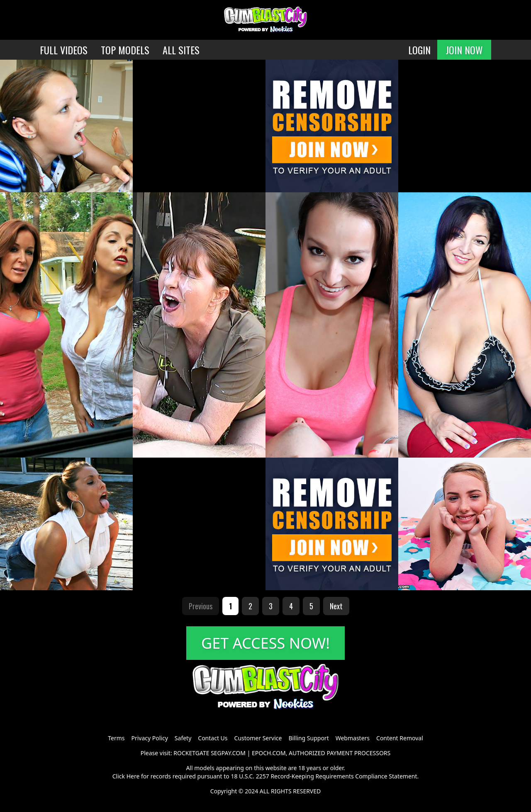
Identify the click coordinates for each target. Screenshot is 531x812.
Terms (116, 738)
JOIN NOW (464, 50)
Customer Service (258, 738)
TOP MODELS (125, 50)
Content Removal (400, 738)
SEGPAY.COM (228, 753)
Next (336, 606)
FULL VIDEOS (64, 50)
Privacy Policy (149, 738)
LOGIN (419, 50)
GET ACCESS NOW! (265, 643)
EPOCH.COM (269, 753)
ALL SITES (181, 50)
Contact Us (213, 738)
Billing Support (308, 738)
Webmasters (353, 738)
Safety (183, 738)
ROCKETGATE (191, 753)
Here (133, 776)
